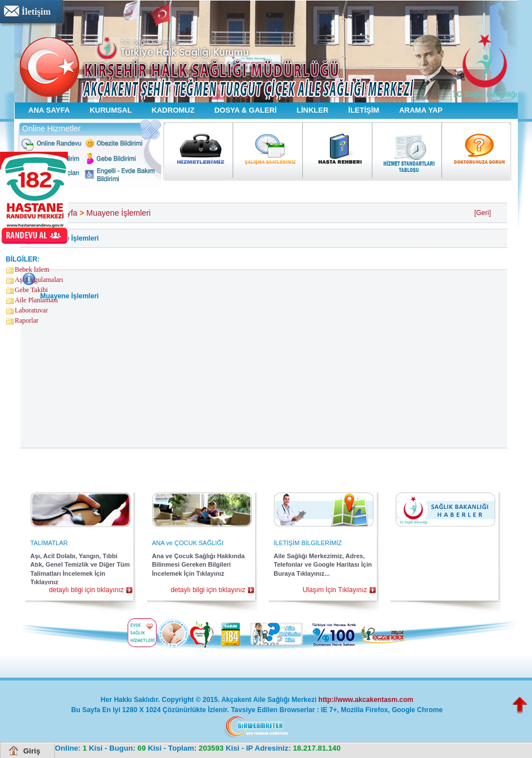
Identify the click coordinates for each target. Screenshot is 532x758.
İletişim (36, 12)
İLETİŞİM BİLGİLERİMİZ (308, 543)
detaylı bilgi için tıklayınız (86, 590)
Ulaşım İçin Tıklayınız (335, 590)
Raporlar (27, 320)
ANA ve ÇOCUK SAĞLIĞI (188, 543)
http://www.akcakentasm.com (366, 700)
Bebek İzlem (32, 269)
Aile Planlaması (36, 300)
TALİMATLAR (49, 543)
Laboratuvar (31, 310)
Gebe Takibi (31, 290)
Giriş (32, 751)
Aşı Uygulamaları (39, 280)
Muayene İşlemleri (119, 213)
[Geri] (482, 213)
